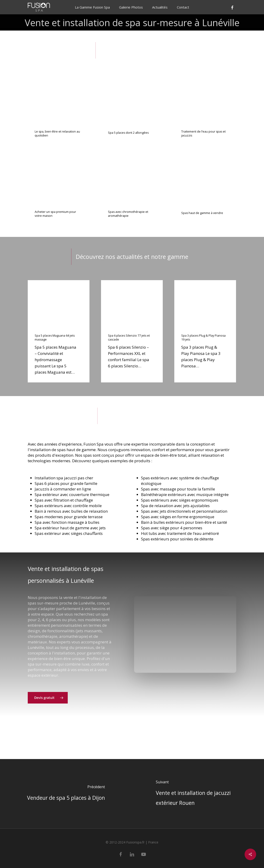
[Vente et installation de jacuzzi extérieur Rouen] (198, 794)
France (153, 842)
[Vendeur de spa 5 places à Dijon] (66, 794)
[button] (48, 709)
